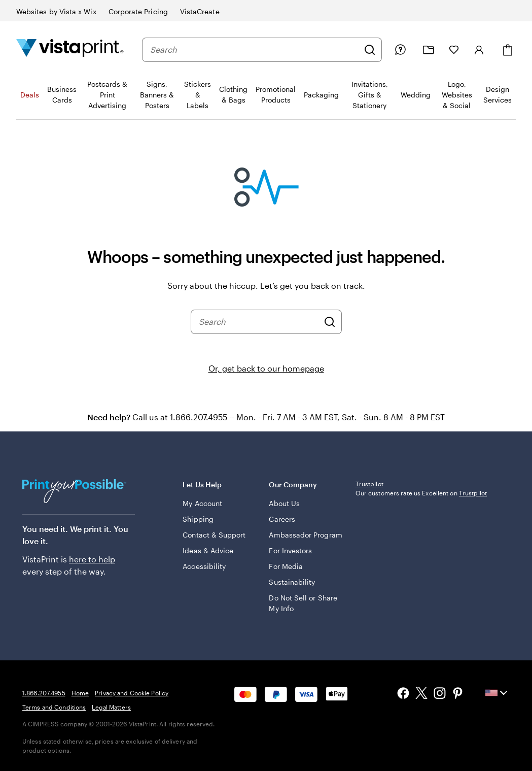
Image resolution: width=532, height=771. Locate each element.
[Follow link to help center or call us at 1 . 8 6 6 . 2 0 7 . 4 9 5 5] (400, 50)
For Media (286, 566)
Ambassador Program (305, 535)
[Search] (370, 50)
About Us (284, 503)
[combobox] (254, 50)
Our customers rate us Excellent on (421, 560)
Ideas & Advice (208, 550)
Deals (30, 95)
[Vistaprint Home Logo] (70, 49)
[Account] (479, 50)
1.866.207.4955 (44, 693)
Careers (282, 519)
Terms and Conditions (54, 707)
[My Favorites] (454, 50)
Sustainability (292, 582)
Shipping (198, 519)
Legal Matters (111, 707)
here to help (92, 559)
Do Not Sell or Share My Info (303, 603)
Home (80, 693)
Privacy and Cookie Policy (132, 693)
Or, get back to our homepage (266, 368)
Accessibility (204, 566)
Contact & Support (214, 535)
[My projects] (429, 50)
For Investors (290, 550)
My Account (202, 503)
